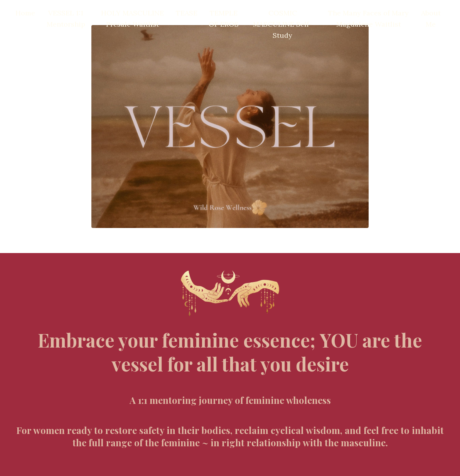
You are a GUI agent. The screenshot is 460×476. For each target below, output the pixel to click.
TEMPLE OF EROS (224, 19)
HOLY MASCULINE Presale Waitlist (132, 19)
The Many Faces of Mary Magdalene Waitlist (368, 19)
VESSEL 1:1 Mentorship (66, 19)
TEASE (187, 13)
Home (25, 13)
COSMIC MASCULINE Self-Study (282, 24)
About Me (431, 19)
